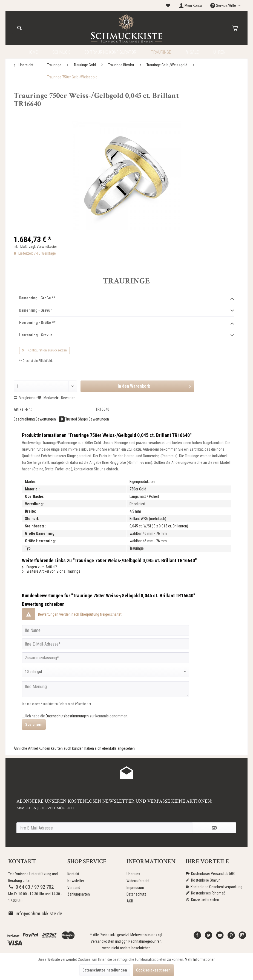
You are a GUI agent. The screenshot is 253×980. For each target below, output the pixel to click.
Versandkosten (102, 941)
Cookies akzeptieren (153, 970)
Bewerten (65, 398)
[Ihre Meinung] (106, 689)
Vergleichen (26, 398)
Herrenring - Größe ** (127, 323)
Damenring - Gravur (127, 311)
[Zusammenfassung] (106, 658)
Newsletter (76, 881)
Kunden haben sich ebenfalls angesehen (103, 748)
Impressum (135, 888)
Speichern (34, 725)
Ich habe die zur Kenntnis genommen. (77, 716)
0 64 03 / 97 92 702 (31, 887)
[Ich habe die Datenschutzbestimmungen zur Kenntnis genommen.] (24, 716)
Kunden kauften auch (55, 748)
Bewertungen (51, 419)
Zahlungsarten (79, 894)
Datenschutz (136, 894)
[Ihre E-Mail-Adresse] (106, 644)
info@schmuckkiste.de (35, 914)
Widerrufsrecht (138, 881)
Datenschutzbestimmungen (67, 716)
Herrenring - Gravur (127, 335)
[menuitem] (168, 6)
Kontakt (73, 874)
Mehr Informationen (200, 959)
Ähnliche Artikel (26, 748)
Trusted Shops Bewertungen (87, 419)
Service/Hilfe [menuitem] (224, 5)
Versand (74, 888)
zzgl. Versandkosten (43, 247)
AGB (130, 901)
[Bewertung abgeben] (106, 672)
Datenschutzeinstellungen (105, 970)
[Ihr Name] (106, 630)
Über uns (133, 874)
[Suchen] (19, 28)
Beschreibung (24, 419)
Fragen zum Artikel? (39, 567)
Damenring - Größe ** (127, 298)
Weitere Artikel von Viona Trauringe (51, 571)
